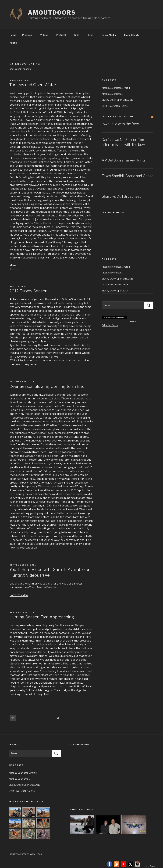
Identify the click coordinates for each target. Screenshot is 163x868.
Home (13, 35)
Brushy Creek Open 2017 (115, 291)
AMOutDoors (52, 13)
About (15, 43)
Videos (46, 35)
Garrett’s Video (19, 595)
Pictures (29, 35)
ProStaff (63, 35)
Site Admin (150, 866)
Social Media (110, 35)
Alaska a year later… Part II (116, 88)
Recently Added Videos (118, 117)
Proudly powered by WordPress (25, 854)
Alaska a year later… (112, 94)
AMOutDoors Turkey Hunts (124, 160)
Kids (78, 35)
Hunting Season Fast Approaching (42, 617)
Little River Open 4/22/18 (115, 106)
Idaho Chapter (134, 35)
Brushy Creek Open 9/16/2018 (118, 100)
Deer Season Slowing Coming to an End (47, 386)
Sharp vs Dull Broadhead (122, 196)
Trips (92, 35)
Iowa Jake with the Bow (120, 124)
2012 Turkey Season (28, 291)
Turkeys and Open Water (33, 85)
